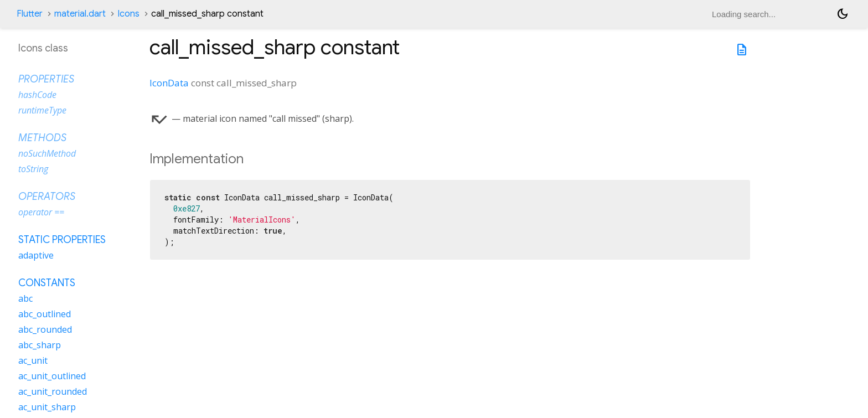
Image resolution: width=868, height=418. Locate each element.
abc (25, 298)
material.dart (80, 14)
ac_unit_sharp (47, 407)
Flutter (30, 14)
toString (33, 169)
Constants (47, 283)
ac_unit (33, 360)
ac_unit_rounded (53, 391)
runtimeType (42, 110)
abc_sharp (40, 345)
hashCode (37, 95)
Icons (128, 14)
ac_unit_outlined (52, 376)
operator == (41, 212)
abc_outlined (45, 314)
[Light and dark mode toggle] (843, 14)
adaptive (36, 255)
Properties (46, 79)
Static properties (62, 240)
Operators (47, 197)
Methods (42, 138)
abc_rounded (45, 329)
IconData (169, 83)
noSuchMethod (47, 153)
